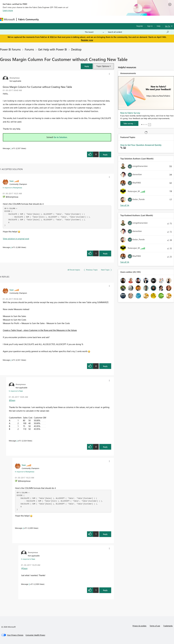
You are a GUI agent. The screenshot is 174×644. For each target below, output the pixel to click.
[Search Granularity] (94, 32)
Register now (87, 40)
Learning (103, 19)
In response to (12, 188)
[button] (87, 66)
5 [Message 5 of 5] (29, 584)
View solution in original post (16, 239)
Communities (80, 19)
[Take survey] (129, 123)
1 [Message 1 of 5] (11, 148)
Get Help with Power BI (53, 49)
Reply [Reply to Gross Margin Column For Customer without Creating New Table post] (105, 155)
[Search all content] (138, 32)
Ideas (68, 19)
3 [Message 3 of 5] (17, 441)
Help (159, 26)
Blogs (92, 19)
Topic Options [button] (103, 66)
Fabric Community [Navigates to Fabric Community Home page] (28, 19)
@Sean (12, 400)
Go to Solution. (61, 137)
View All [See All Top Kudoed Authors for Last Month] (125, 262)
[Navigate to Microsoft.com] (7, 19)
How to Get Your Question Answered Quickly (141, 145)
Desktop (76, 49)
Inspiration (57, 19)
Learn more (8, 10)
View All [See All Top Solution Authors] (125, 205)
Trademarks (168, 626)
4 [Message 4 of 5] (11, 247)
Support (114, 19)
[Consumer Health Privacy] (35, 635)
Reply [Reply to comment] (105, 253)
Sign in (150, 26)
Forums (45, 19)
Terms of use (155, 626)
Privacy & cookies (139, 626)
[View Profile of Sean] (12, 181)
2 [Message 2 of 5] (11, 360)
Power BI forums (10, 49)
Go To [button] (168, 26)
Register (140, 26)
